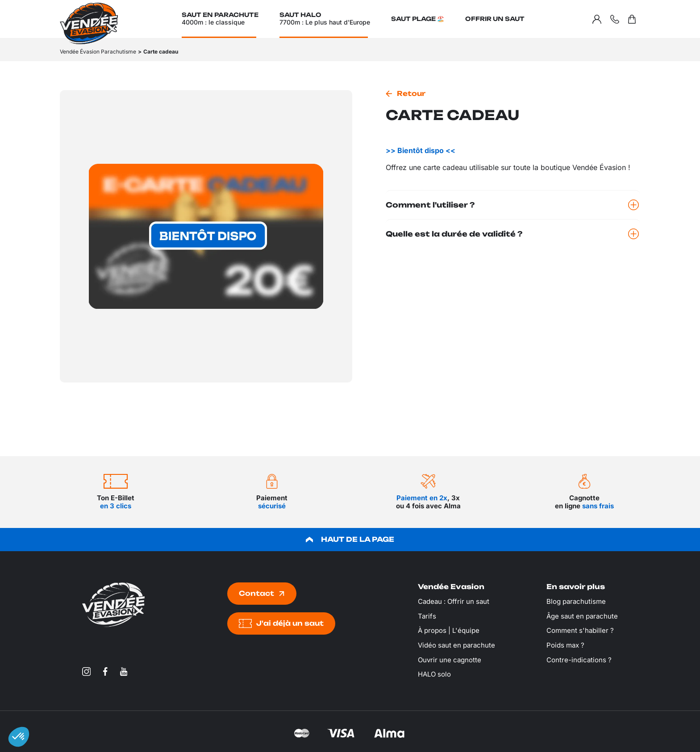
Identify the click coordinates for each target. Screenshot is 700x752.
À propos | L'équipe (449, 630)
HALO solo (434, 674)
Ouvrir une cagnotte (450, 660)
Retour (411, 93)
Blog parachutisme (576, 601)
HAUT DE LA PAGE (350, 539)
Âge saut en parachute (582, 616)
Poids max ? (565, 645)
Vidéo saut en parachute (456, 645)
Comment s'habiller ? (580, 630)
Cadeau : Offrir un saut (454, 601)
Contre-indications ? (579, 660)
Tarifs (427, 616)
